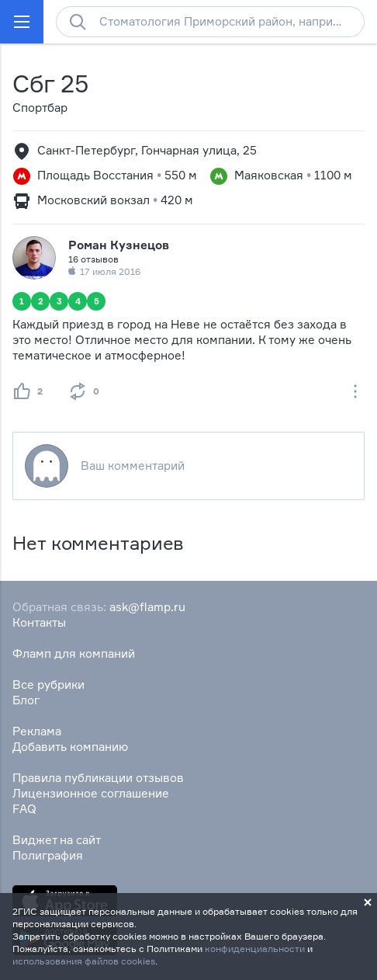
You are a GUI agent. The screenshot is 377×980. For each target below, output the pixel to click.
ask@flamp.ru (147, 607)
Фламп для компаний (74, 653)
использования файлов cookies (84, 961)
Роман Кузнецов (119, 245)
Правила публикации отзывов (98, 778)
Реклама (37, 731)
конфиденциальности (255, 949)
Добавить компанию (70, 747)
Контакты (39, 622)
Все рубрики (48, 685)
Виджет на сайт (57, 840)
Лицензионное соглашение (91, 793)
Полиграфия (48, 855)
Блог (26, 700)
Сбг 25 (50, 83)
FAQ (24, 809)
